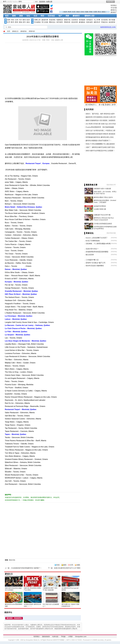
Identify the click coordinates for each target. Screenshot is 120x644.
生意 (74, 12)
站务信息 (55, 637)
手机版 (63, 637)
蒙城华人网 (4, 31)
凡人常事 (97, 20)
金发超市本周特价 (100, 206)
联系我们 (114, 5)
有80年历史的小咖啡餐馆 (95, 266)
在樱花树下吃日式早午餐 (102, 215)
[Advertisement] (84, 8)
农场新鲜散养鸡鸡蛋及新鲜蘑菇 (97, 252)
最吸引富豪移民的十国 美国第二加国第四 (100, 120)
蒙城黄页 (76, 16)
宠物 (20, 22)
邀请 (65, 565)
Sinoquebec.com (81, 637)
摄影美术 (97, 22)
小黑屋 (70, 637)
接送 (104, 12)
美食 (91, 12)
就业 (78, 12)
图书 (13, 22)
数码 (24, 20)
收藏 (78, 565)
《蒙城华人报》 (89, 16)
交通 (95, 12)
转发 (58, 565)
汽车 (20, 20)
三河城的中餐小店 (92, 260)
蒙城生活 (15, 31)
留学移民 (60, 22)
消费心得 (37, 20)
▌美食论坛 (89, 233)
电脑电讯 (60, 20)
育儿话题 (45, 22)
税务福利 (90, 22)
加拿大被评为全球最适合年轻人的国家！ (100, 151)
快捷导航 (110, 2)
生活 (35, 16)
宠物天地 (67, 20)
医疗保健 (112, 20)
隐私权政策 (46, 637)
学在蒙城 (37, 22)
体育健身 (82, 20)
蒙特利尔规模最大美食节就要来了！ (99, 141)
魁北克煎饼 (90, 255)
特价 (42, 16)
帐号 (5, 2)
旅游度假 (112, 22)
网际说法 (52, 22)
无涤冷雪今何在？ (92, 249)
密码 (20, 2)
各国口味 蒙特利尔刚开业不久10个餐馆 (67, 568)
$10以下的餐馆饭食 (93, 241)
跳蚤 (21, 16)
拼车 (24, 22)
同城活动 (104, 22)
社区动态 (51, 16)
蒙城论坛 (114, 10)
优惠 (87, 12)
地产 (60, 16)
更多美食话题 (111, 233)
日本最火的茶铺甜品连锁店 (103, 224)
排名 (14, 560)
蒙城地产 (114, 12)
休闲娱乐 (90, 20)
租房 (65, 12)
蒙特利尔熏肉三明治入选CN (103, 197)
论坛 (28, 16)
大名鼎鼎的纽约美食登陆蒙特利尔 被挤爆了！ (26, 568)
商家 (67, 16)
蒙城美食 (24, 31)
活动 (82, 12)
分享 (71, 565)
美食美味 (52, 20)
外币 (9, 22)
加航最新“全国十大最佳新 (102, 189)
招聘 (9, 20)
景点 (99, 12)
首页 (7, 16)
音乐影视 (104, 20)
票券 (16, 22)
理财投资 (67, 22)
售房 (70, 12)
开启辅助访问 (116, 2)
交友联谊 (75, 20)
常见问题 (114, 8)
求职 (13, 20)
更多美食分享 (111, 185)
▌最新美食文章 (91, 185)
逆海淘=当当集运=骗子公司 (96, 263)
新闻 (14, 16)
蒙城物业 (82, 22)
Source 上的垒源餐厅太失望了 (97, 238)
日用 (16, 20)
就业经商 (75, 22)
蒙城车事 (45, 20)
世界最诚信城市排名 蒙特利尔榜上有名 (100, 137)
